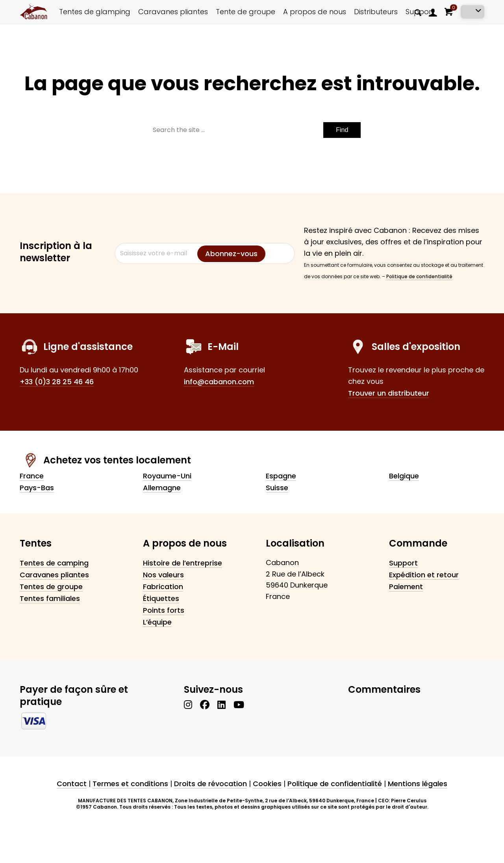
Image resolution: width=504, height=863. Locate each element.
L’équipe (157, 622)
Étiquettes (161, 598)
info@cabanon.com (219, 382)
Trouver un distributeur (389, 393)
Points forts (164, 610)
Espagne (281, 476)
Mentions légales (418, 784)
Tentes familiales (50, 598)
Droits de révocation (210, 784)
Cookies (267, 784)
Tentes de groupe (51, 587)
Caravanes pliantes (54, 575)
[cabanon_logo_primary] (33, 12)
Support (403, 563)
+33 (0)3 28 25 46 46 (57, 382)
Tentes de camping (54, 563)
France (32, 476)
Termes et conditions (130, 784)
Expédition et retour (424, 575)
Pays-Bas (37, 488)
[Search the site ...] (252, 130)
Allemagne (162, 488)
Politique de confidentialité (419, 276)
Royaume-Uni (167, 476)
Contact (72, 784)
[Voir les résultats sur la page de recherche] (342, 130)
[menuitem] (418, 12)
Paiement (406, 587)
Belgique (404, 476)
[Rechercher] (418, 12)
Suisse (277, 488)
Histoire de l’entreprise (183, 563)
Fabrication (163, 587)
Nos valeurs (163, 575)
